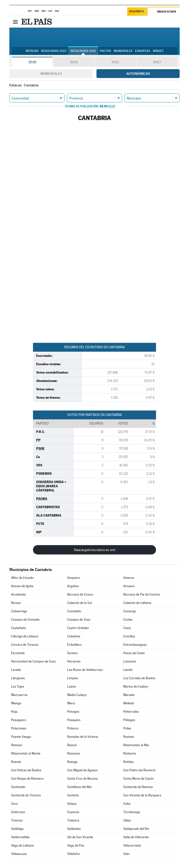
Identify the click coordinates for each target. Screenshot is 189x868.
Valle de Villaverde (136, 837)
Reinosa (17, 745)
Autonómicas (138, 74)
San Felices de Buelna (26, 770)
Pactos (105, 51)
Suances (73, 812)
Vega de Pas (76, 845)
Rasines (129, 737)
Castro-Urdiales (78, 628)
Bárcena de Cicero (80, 594)
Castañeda (18, 628)
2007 (157, 62)
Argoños (73, 586)
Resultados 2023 (54, 51)
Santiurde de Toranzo (26, 795)
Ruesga (72, 762)
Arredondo (18, 594)
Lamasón (130, 661)
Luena (71, 687)
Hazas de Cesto (134, 653)
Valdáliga (17, 829)
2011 (115, 62)
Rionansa (74, 753)
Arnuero (129, 586)
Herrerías (74, 661)
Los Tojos (18, 687)
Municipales (51, 74)
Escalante (18, 653)
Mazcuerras (19, 695)
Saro (14, 804)
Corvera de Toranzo (25, 645)
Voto (126, 854)
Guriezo (72, 653)
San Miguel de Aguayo (82, 770)
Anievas (129, 578)
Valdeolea (74, 829)
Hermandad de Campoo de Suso (33, 661)
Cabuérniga (19, 611)
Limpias (73, 678)
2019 (32, 62)
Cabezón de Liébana (137, 603)
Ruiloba (128, 762)
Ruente (16, 762)
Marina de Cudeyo (136, 687)
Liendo (128, 670)
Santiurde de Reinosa (138, 787)
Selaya (72, 804)
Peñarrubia (131, 712)
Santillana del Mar (80, 787)
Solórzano (18, 812)
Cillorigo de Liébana (25, 636)
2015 (74, 62)
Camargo (130, 611)
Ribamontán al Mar (136, 745)
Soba (127, 804)
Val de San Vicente (80, 837)
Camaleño (74, 611)
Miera (71, 703)
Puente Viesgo (21, 737)
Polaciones (19, 728)
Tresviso (17, 820)
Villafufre (73, 854)
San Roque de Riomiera (27, 779)
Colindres (74, 636)
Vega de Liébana (23, 845)
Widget (158, 51)
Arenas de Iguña (22, 586)
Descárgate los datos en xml (95, 550)
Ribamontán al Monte (26, 753)
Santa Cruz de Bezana (82, 779)
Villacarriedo (132, 845)
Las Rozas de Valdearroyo (85, 670)
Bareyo (16, 603)
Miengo (16, 703)
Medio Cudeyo (77, 695)
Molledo (129, 703)
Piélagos (129, 720)
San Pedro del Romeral (139, 770)
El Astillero (74, 645)
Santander (18, 787)
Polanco (73, 728)
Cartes (128, 620)
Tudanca (73, 820)
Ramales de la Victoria (83, 737)
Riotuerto (130, 753)
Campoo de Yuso (79, 620)
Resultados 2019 (83, 51)
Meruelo (129, 695)
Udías (127, 820)
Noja (14, 712)
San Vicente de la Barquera (142, 795)
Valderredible (20, 837)
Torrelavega (132, 812)
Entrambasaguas (135, 645)
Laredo (16, 670)
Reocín (72, 745)
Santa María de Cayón (138, 779)
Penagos (73, 712)
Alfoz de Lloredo (22, 578)
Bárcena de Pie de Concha (142, 594)
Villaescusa (19, 854)
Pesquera (74, 720)
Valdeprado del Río (136, 829)
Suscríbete (137, 11)
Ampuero (74, 578)
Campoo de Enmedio (25, 620)
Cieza (127, 628)
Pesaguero (19, 720)
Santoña (73, 795)
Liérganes (18, 678)
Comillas (129, 636)
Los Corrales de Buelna (139, 678)
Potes (127, 728)
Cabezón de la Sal (79, 603)
